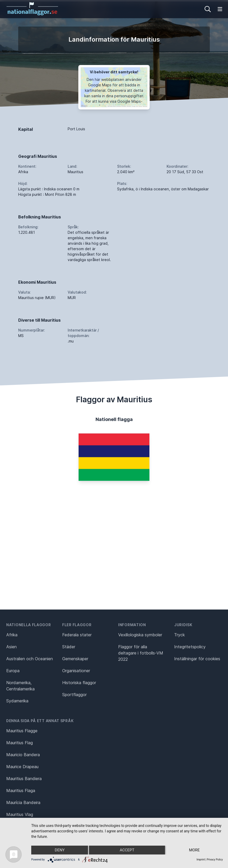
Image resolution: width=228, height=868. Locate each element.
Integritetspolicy (190, 647)
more (194, 850)
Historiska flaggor (79, 683)
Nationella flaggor (29, 625)
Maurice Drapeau (22, 767)
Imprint (201, 860)
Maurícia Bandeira (23, 802)
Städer (69, 647)
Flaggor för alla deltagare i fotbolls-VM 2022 (141, 653)
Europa (13, 671)
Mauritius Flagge (22, 731)
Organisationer (76, 671)
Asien (11, 647)
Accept (127, 850)
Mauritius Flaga (21, 791)
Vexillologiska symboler (140, 635)
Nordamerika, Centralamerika (20, 686)
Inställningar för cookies (197, 659)
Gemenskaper (75, 659)
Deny (60, 850)
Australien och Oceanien (30, 659)
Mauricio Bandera (23, 755)
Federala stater (77, 635)
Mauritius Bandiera (24, 779)
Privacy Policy (215, 860)
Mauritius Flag (20, 743)
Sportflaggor (74, 695)
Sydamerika (17, 701)
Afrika (12, 635)
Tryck (179, 635)
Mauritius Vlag (20, 814)
